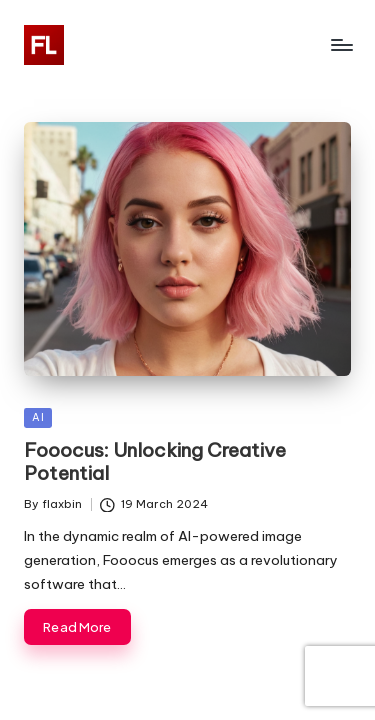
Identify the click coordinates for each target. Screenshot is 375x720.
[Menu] (341, 44)
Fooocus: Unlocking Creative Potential (155, 461)
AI (38, 417)
